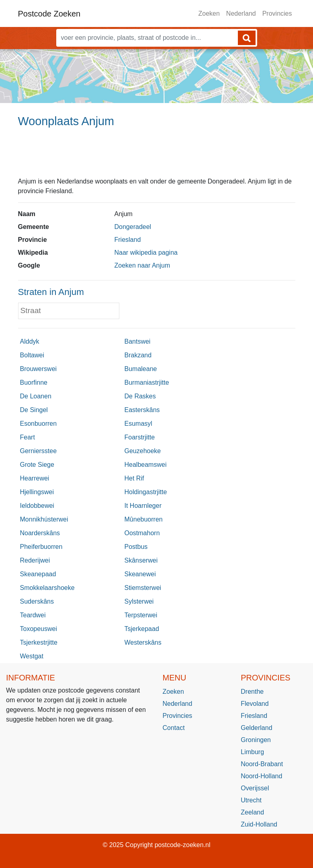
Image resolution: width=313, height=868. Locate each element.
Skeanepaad (38, 574)
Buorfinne (34, 382)
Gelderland (256, 728)
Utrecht (251, 800)
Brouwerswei (39, 369)
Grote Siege (37, 465)
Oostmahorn (142, 533)
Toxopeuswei (39, 629)
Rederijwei (35, 560)
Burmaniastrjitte (147, 382)
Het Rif (134, 478)
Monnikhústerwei (44, 519)
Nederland (241, 13)
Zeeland (252, 812)
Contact (174, 728)
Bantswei (138, 341)
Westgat (32, 656)
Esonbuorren (39, 424)
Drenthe (252, 692)
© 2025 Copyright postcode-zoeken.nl (157, 845)
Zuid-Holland (259, 824)
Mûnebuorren (144, 519)
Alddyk (30, 341)
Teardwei (33, 615)
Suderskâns (37, 601)
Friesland (128, 240)
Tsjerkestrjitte (39, 642)
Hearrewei (35, 478)
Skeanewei (140, 574)
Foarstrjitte (140, 437)
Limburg (252, 752)
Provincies (277, 13)
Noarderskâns (40, 533)
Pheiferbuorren (41, 547)
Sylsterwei (139, 601)
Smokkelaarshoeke (47, 588)
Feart (28, 437)
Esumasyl (138, 424)
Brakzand (138, 355)
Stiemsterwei (143, 588)
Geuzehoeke (143, 451)
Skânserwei (141, 560)
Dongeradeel (133, 227)
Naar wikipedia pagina (146, 253)
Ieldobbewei (37, 506)
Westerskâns (143, 642)
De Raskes (140, 396)
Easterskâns (142, 410)
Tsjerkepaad (142, 629)
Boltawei (32, 355)
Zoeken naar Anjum (142, 265)
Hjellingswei (37, 492)
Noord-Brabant (262, 764)
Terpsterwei (141, 615)
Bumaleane (141, 369)
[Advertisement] (156, 156)
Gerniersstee (39, 451)
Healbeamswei (146, 465)
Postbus (136, 547)
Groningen (256, 740)
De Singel (34, 410)
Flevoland (255, 704)
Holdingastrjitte (146, 492)
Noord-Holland (261, 776)
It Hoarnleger (143, 506)
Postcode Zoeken (49, 14)
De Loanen (36, 396)
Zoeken (209, 13)
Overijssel (255, 788)
